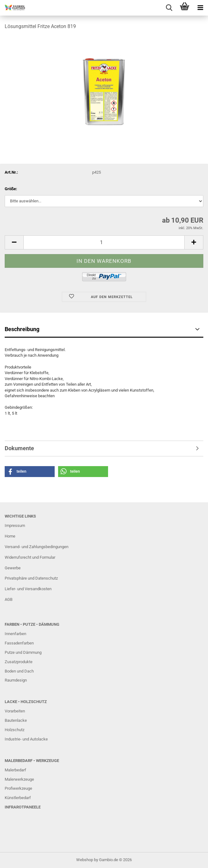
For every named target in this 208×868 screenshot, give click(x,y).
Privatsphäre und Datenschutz (31, 578)
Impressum (15, 526)
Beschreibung (22, 329)
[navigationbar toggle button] (200, 8)
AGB (9, 599)
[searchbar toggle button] (169, 8)
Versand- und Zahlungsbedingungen (37, 547)
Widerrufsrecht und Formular (30, 557)
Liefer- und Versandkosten (28, 589)
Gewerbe (13, 568)
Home (10, 536)
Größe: (11, 189)
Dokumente (19, 448)
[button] (14, 242)
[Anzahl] (104, 242)
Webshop (85, 860)
